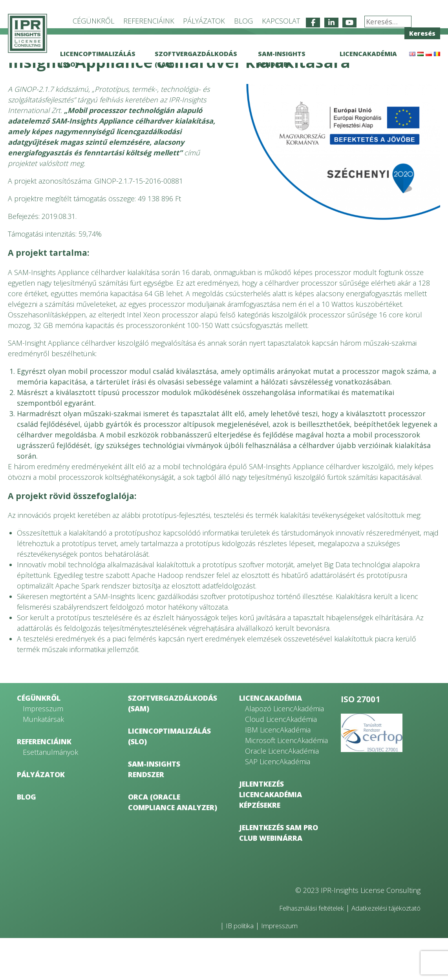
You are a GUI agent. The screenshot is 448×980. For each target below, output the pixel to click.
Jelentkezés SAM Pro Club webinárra (279, 875)
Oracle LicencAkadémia (282, 793)
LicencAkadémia (368, 54)
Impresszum (43, 750)
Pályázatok (204, 21)
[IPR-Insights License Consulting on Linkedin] (331, 23)
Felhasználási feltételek (299, 950)
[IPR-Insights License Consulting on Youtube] (349, 23)
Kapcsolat (281, 21)
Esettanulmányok (50, 794)
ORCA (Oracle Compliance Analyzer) (173, 844)
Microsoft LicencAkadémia (286, 782)
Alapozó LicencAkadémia (284, 750)
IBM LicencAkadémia (278, 772)
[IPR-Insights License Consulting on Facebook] (313, 23)
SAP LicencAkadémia (278, 803)
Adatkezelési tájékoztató (382, 950)
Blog (243, 21)
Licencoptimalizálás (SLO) (169, 778)
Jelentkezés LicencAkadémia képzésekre (271, 836)
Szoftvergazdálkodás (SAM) (173, 745)
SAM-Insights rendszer (154, 811)
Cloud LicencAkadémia (281, 761)
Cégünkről (93, 21)
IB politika (241, 967)
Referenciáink (149, 21)
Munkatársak (43, 761)
